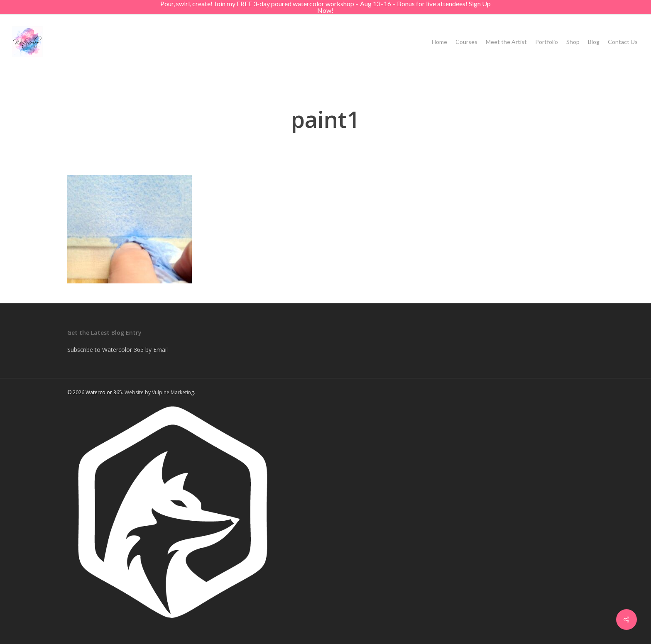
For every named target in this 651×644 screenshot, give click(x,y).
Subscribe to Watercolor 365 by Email (117, 350)
